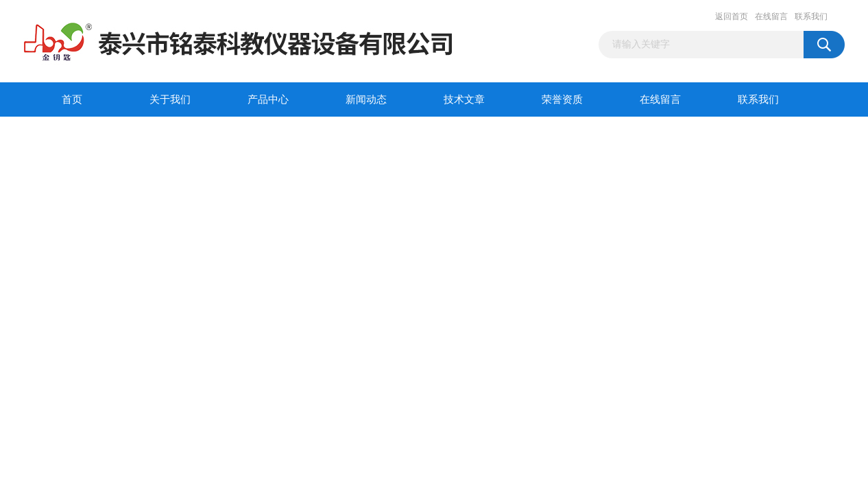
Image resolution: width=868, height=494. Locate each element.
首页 (72, 99)
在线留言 (771, 16)
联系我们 (811, 16)
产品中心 (268, 99)
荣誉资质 (562, 99)
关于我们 (170, 99)
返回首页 (732, 16)
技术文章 (464, 99)
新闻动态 (366, 99)
